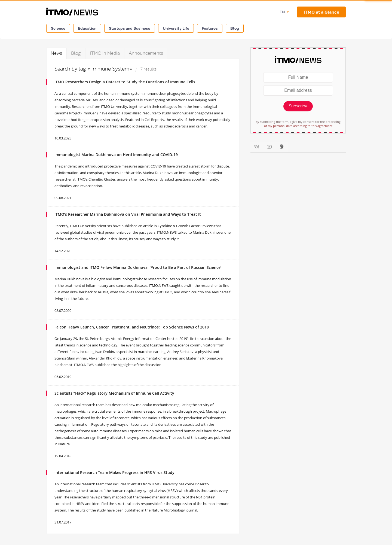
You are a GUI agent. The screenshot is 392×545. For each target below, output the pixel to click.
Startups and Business (130, 28)
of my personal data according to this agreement (298, 126)
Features (210, 28)
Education (87, 28)
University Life (176, 28)
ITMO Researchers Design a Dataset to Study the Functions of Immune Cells (125, 82)
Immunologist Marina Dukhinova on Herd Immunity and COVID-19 (116, 155)
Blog (235, 28)
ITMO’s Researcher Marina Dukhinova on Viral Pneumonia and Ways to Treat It (128, 214)
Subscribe (298, 106)
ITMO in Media (105, 53)
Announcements (146, 53)
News (56, 53)
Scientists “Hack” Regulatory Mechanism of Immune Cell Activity (114, 393)
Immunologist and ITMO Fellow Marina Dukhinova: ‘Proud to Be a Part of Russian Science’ (138, 267)
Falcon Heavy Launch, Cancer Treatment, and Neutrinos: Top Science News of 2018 (132, 327)
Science (58, 28)
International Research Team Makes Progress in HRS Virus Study (114, 472)
